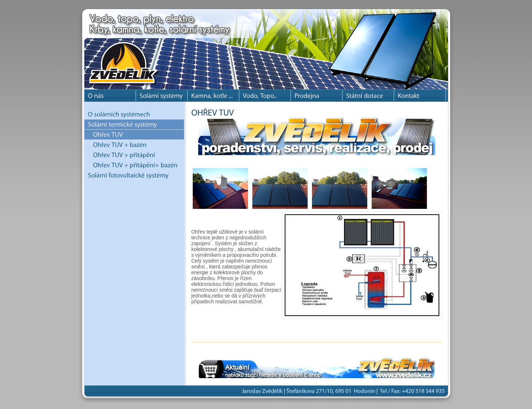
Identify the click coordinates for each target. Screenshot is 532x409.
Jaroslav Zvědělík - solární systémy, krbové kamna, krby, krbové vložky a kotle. (128, 47)
